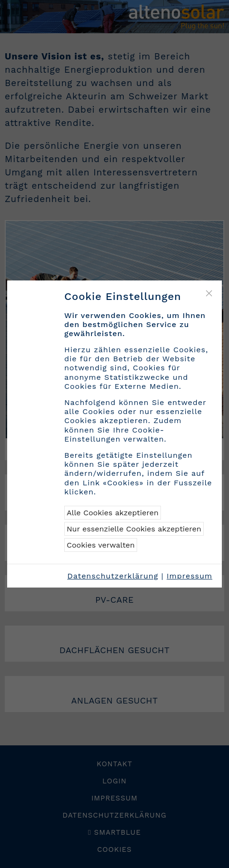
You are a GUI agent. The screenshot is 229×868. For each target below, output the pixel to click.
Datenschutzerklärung (113, 576)
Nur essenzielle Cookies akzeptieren (134, 529)
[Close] (209, 293)
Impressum (189, 576)
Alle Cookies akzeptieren (113, 513)
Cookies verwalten (101, 545)
